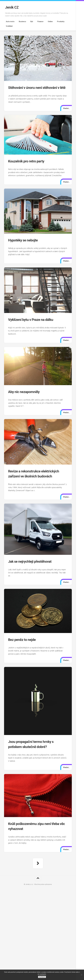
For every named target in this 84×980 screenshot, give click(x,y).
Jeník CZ (12, 7)
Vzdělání (62, 21)
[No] (81, 975)
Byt (28, 21)
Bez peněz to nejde (23, 640)
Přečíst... (66, 109)
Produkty (52, 21)
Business (20, 21)
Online (43, 21)
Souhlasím (42, 977)
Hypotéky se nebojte (25, 241)
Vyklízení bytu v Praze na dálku (33, 320)
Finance (35, 21)
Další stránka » (38, 864)
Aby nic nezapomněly (25, 392)
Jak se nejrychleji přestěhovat (32, 562)
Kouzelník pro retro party (28, 162)
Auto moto (10, 21)
